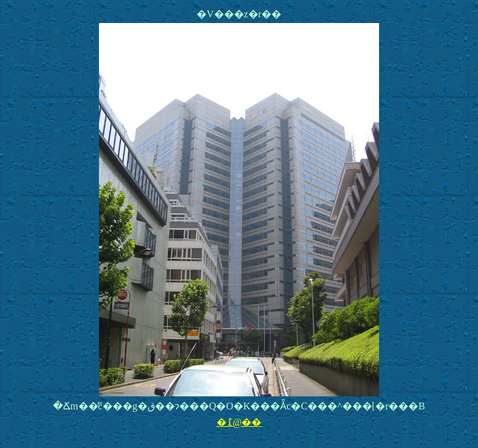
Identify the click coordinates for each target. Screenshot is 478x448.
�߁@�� (239, 422)
